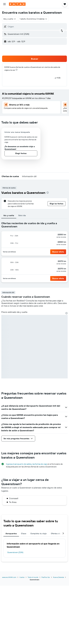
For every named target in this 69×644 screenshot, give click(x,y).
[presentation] (17, 70)
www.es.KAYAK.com (9, 577)
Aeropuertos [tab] (11, 534)
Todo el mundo (33, 577)
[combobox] (10, 19)
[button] (4, 4)
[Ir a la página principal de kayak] (17, 4)
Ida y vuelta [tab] (9, 215)
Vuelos (22, 577)
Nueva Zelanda (58, 577)
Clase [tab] (24, 534)
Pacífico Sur (46, 577)
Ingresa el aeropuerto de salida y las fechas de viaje (27, 464)
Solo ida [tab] (22, 215)
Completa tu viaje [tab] (38, 534)
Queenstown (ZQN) (15, 552)
